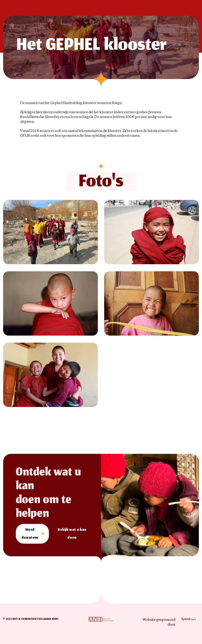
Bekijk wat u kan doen (72, 534)
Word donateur (30, 534)
